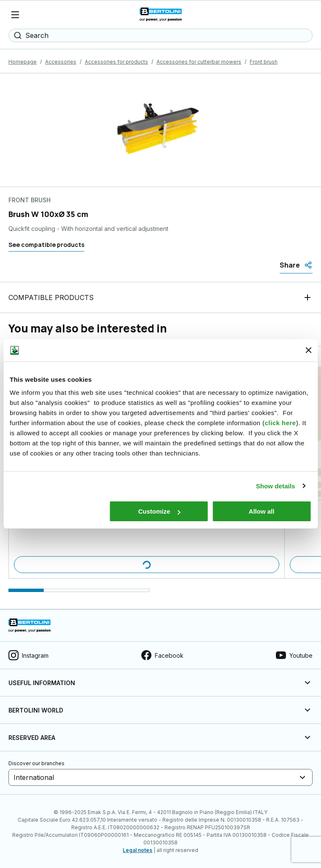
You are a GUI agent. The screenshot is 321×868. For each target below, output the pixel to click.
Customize (159, 511)
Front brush (264, 62)
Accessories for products (116, 62)
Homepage (23, 62)
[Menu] (15, 15)
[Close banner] (308, 350)
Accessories (61, 62)
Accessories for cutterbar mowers (199, 62)
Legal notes (138, 850)
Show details (276, 486)
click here (280, 423)
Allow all (262, 511)
